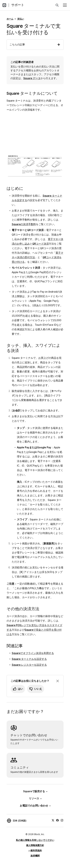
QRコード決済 (41, 244)
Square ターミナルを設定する (29, 659)
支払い (21, 19)
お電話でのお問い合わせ (35, 806)
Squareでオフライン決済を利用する (33, 653)
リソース (35, 798)
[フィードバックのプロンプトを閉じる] (58, 681)
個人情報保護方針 (35, 845)
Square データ (32, 78)
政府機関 (35, 856)
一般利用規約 (35, 850)
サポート (18, 5)
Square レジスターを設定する (29, 665)
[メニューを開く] (65, 5)
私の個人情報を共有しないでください (35, 840)
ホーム (10, 19)
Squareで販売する (35, 791)
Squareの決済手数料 (24, 224)
